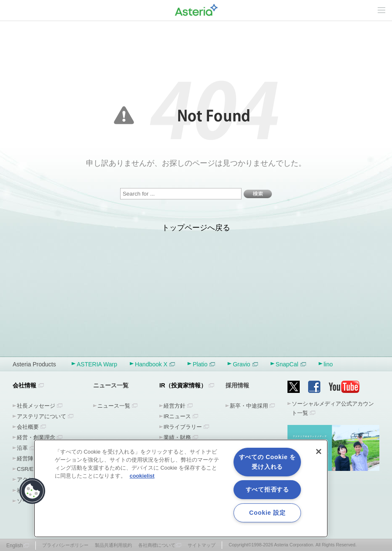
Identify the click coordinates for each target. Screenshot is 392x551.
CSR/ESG (29, 469)
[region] (181, 488)
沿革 (22, 448)
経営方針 (175, 406)
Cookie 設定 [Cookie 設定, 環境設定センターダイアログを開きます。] (267, 513)
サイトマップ (201, 545)
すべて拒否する (267, 489)
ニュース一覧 (114, 406)
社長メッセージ (36, 406)
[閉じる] (319, 452)
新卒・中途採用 (249, 406)
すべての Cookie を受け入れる (267, 462)
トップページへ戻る (196, 228)
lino (328, 364)
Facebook (314, 387)
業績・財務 (177, 437)
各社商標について (157, 545)
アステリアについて (42, 416)
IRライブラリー (183, 427)
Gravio (245, 364)
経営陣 (25, 458)
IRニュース (177, 416)
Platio (204, 364)
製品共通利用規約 (113, 545)
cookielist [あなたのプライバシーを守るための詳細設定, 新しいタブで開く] (142, 476)
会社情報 (24, 385)
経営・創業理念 (36, 437)
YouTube (344, 387)
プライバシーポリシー (65, 545)
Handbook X (155, 364)
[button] (32, 491)
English (15, 546)
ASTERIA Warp (97, 364)
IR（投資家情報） (183, 385)
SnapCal (291, 364)
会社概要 (28, 427)
